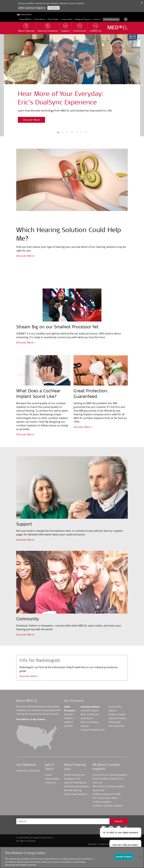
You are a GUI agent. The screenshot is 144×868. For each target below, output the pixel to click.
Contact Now (67, 19)
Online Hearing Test (74, 775)
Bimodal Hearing (73, 790)
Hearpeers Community (28, 771)
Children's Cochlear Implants (108, 806)
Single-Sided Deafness (76, 794)
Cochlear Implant (90, 710)
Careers (97, 19)
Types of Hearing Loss (75, 782)
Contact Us (50, 782)
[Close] (141, 857)
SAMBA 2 (69, 722)
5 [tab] (77, 132)
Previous (2, 85)
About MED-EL (26, 19)
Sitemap (92, 844)
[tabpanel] (72, 81)
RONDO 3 (69, 714)
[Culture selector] (32, 8)
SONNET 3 (69, 718)
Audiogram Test (72, 779)
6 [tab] (81, 132)
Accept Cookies (124, 857)
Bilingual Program (83, 19)
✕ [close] (142, 3)
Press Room (40, 19)
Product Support (117, 714)
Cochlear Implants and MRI (107, 794)
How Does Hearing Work (76, 786)
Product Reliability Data (93, 730)
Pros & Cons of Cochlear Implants (110, 775)
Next (142, 85)
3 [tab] (67, 132)
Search (119, 821)
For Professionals (111, 19)
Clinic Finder (53, 19)
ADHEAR (68, 726)
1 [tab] (58, 132)
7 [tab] (86, 132)
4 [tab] (72, 132)
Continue (53, 8)
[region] (72, 857)
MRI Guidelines (116, 726)
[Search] (126, 19)
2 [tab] (63, 132)
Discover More (31, 120)
